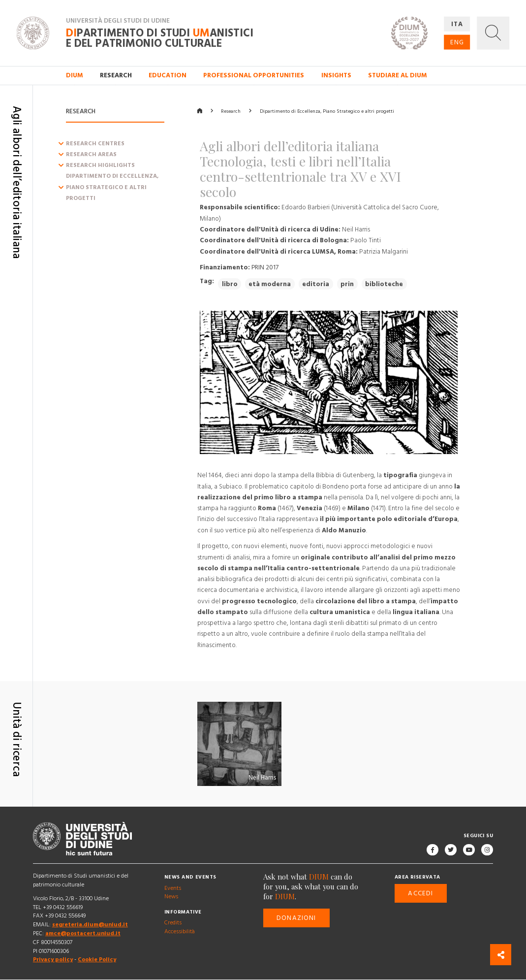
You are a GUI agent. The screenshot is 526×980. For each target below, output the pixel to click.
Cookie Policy (97, 960)
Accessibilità (180, 932)
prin (347, 284)
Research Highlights (100, 166)
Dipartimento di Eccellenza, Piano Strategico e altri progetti (112, 188)
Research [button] (116, 75)
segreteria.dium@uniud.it (90, 925)
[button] (493, 33)
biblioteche (384, 284)
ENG (457, 42)
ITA (457, 24)
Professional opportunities (254, 75)
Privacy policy (53, 960)
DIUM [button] (75, 75)
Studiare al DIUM (398, 75)
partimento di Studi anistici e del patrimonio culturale (160, 39)
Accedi (420, 893)
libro (230, 284)
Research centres (95, 144)
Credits (173, 923)
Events (173, 888)
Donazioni (296, 918)
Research (231, 111)
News (171, 897)
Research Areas (91, 154)
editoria (316, 284)
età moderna (270, 284)
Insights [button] (336, 75)
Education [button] (168, 75)
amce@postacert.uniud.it (83, 933)
